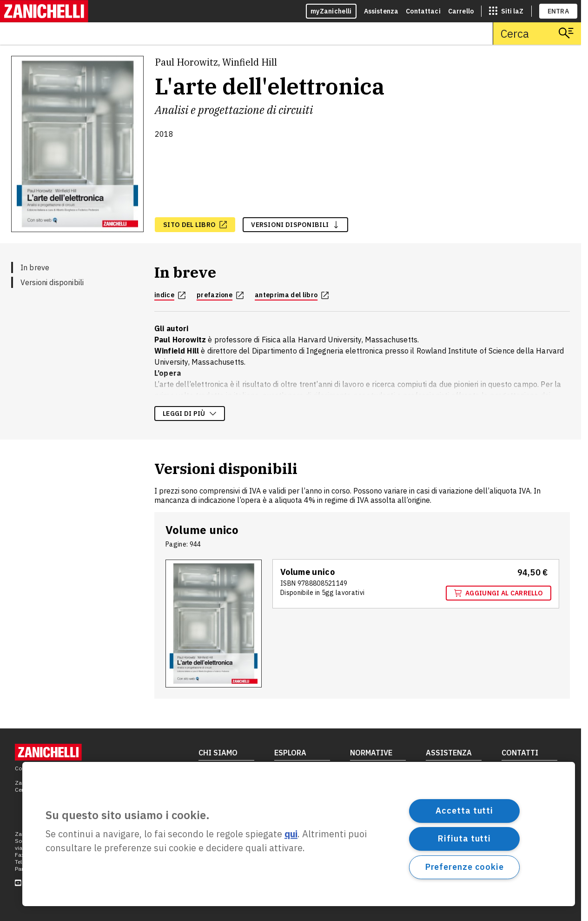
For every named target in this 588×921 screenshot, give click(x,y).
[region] (299, 834)
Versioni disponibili (52, 282)
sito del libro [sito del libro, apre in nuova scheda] (195, 225)
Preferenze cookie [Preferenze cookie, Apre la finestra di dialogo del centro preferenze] (465, 867)
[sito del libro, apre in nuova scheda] (195, 225)
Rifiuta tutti (464, 838)
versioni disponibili (295, 225)
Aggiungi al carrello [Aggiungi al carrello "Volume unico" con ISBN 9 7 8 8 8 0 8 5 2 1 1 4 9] (499, 593)
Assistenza (381, 11)
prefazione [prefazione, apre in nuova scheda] (220, 295)
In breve (35, 267)
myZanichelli (331, 11)
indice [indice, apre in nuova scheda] (170, 295)
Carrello (461, 11)
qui (291, 834)
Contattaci (423, 11)
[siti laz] (506, 11)
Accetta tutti (464, 811)
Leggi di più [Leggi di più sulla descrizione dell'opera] (190, 414)
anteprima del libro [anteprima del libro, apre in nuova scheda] (292, 295)
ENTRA (558, 11)
